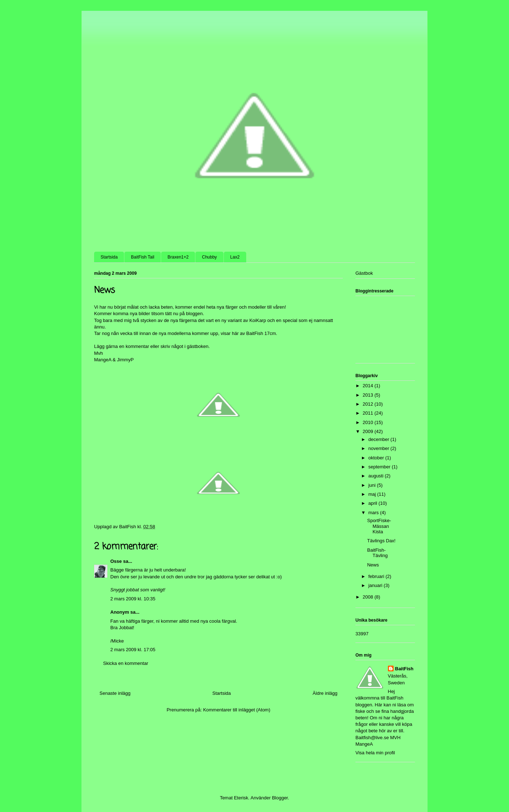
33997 (362, 634)
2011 (369, 413)
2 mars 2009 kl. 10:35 (133, 599)
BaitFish (404, 669)
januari (376, 585)
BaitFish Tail (142, 257)
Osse (116, 561)
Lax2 (235, 257)
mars (374, 513)
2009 (369, 431)
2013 (369, 395)
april (373, 503)
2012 (369, 404)
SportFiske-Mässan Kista (379, 526)
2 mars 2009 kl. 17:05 (133, 650)
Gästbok (364, 273)
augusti (377, 476)
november (379, 448)
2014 (369, 386)
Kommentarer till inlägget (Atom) (236, 710)
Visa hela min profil (375, 753)
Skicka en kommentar (126, 663)
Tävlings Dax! (381, 541)
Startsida (109, 257)
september (380, 467)
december (379, 439)
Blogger (280, 798)
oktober (377, 458)
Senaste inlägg (115, 693)
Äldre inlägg (325, 693)
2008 (369, 597)
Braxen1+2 (178, 257)
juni (373, 485)
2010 (369, 422)
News (373, 565)
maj (373, 494)
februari (377, 576)
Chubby (209, 257)
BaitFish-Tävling (377, 553)
